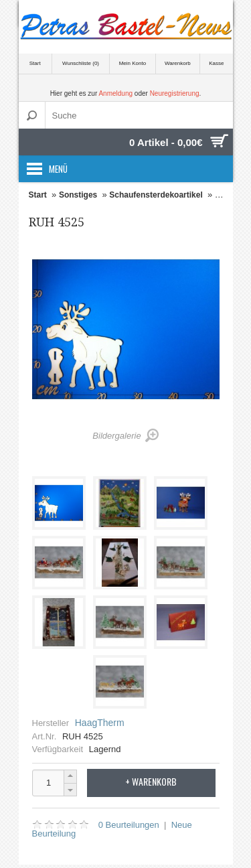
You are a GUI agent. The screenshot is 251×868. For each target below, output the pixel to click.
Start (35, 63)
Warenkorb (178, 63)
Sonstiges (78, 195)
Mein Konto (133, 63)
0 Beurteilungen (129, 825)
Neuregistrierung (175, 93)
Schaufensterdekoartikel (156, 195)
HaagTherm (100, 723)
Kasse (216, 63)
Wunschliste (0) (81, 63)
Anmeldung (115, 93)
